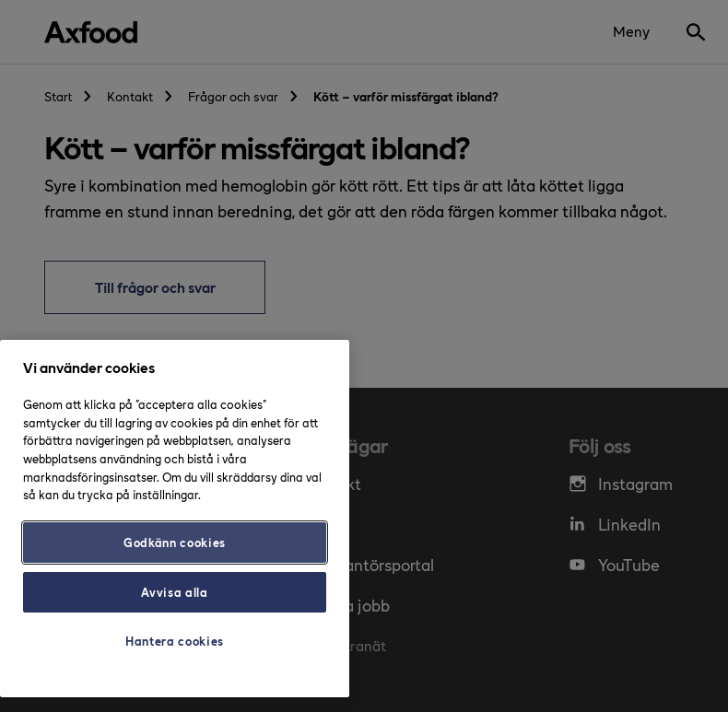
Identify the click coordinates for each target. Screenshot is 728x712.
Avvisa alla (174, 592)
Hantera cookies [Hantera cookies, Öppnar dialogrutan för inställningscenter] (175, 641)
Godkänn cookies (175, 542)
